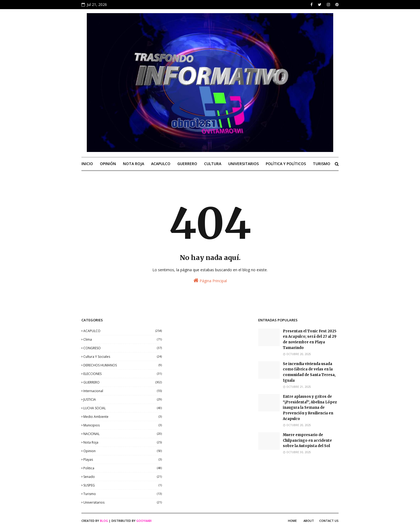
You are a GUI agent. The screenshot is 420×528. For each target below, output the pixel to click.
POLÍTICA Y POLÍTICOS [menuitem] (286, 164)
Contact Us (329, 521)
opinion (123, 451)
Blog (104, 521)
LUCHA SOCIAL (123, 408)
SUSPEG (123, 485)
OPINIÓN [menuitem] (108, 164)
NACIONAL (123, 434)
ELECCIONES (123, 374)
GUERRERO (123, 382)
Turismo (123, 494)
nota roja (123, 442)
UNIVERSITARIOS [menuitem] (243, 164)
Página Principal (210, 280)
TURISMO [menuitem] (322, 164)
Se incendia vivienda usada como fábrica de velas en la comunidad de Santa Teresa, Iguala (309, 372)
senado (123, 477)
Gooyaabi (144, 521)
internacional (123, 391)
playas (123, 460)
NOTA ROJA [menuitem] (134, 164)
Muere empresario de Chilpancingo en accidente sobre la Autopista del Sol (307, 440)
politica (123, 468)
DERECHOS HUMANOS (123, 365)
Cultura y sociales (123, 357)
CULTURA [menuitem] (213, 164)
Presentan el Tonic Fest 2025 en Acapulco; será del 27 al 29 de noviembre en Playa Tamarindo (310, 339)
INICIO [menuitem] (87, 164)
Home (292, 521)
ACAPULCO (123, 331)
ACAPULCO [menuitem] (161, 164)
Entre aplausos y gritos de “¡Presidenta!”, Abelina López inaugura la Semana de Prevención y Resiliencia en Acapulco (310, 408)
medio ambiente (123, 417)
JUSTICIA (123, 399)
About (309, 521)
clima (123, 339)
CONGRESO (123, 348)
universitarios (123, 502)
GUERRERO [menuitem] (187, 164)
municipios (123, 425)
